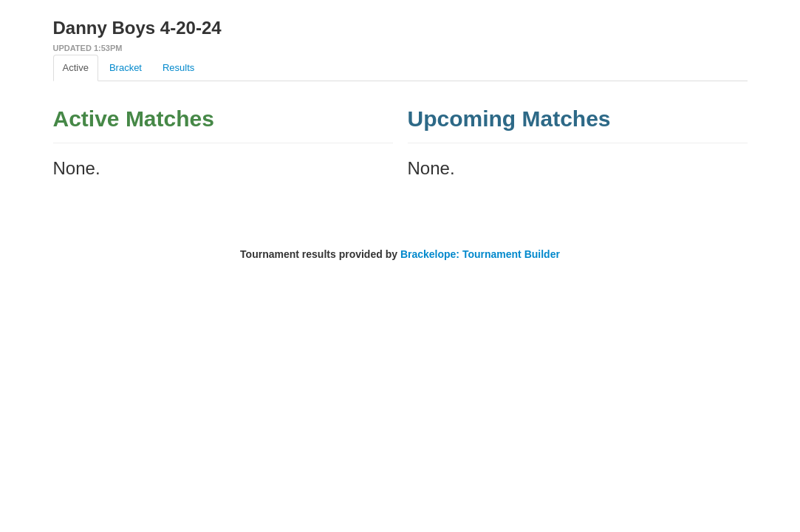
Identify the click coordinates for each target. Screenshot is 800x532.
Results (178, 68)
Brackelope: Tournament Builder (480, 254)
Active (76, 68)
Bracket (126, 68)
